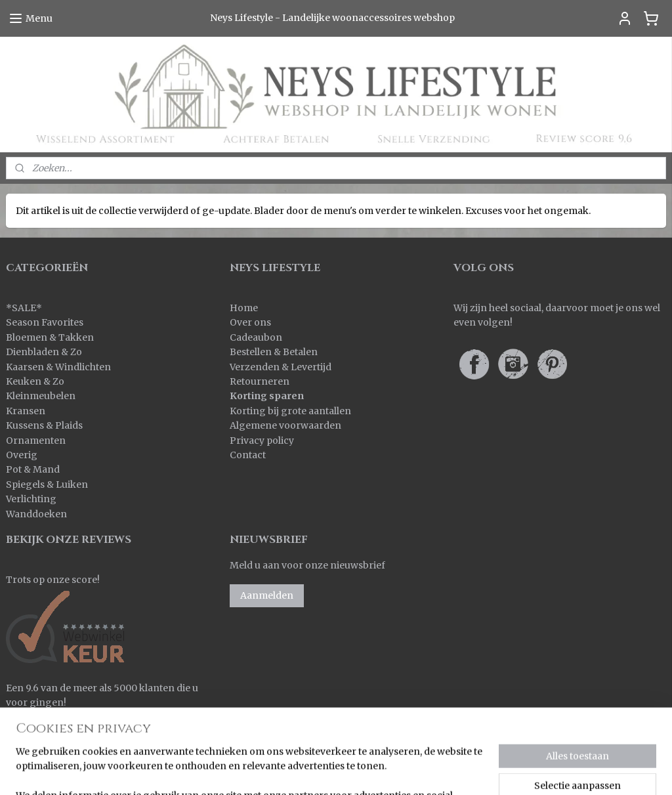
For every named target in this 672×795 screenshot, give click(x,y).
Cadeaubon (256, 337)
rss (389, 771)
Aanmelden (267, 595)
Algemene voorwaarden (285, 425)
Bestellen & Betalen (274, 352)
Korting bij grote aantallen (290, 411)
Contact (248, 455)
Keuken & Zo (35, 381)
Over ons (250, 322)
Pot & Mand (33, 469)
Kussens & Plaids (44, 425)
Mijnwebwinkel (557, 771)
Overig (22, 455)
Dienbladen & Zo (44, 352)
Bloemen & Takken (51, 337)
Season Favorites (45, 322)
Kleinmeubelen (41, 396)
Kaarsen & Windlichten (58, 367)
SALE (24, 308)
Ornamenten (36, 440)
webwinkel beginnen (440, 771)
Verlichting (31, 499)
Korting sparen (267, 396)
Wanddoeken (36, 514)
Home (244, 308)
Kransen (26, 411)
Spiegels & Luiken (47, 484)
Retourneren (260, 381)
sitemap (362, 771)
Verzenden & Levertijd (281, 367)
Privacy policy (262, 440)
